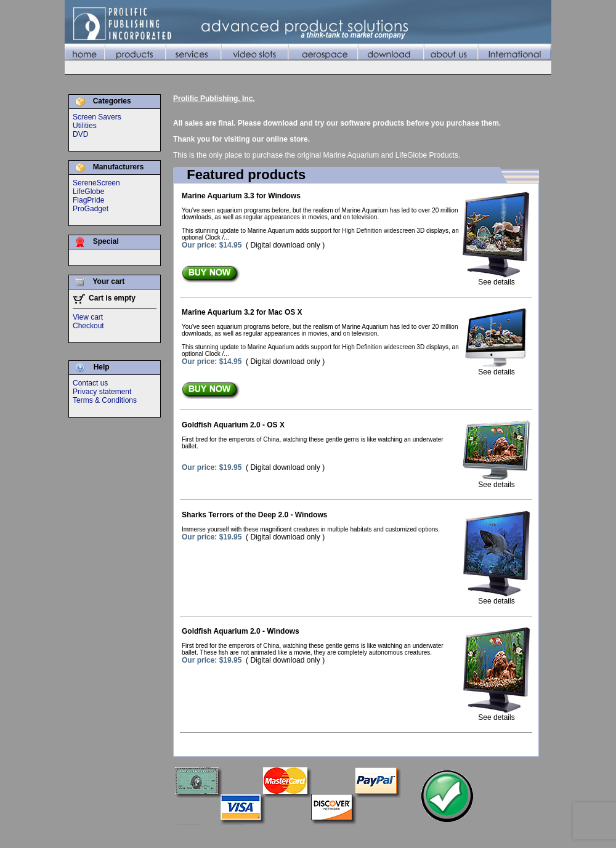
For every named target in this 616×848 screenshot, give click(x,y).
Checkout (88, 326)
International (529, 835)
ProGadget (91, 209)
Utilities (85, 126)
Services (319, 835)
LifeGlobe (88, 192)
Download (446, 835)
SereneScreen (96, 183)
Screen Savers (97, 117)
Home (249, 835)
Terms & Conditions (105, 400)
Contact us (90, 383)
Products (282, 835)
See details (496, 279)
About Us (485, 835)
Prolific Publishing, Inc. (214, 99)
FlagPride (88, 200)
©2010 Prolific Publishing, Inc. (114, 835)
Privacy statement (102, 392)
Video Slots (360, 835)
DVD (80, 134)
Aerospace (404, 835)
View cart (88, 317)
